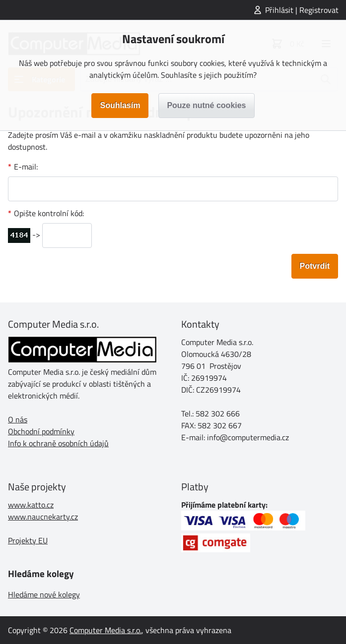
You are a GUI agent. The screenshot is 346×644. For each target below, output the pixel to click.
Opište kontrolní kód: (49, 213)
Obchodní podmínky (41, 431)
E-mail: (26, 167)
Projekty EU (28, 540)
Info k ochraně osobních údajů (58, 443)
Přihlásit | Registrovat (302, 10)
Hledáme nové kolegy (44, 594)
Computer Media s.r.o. (105, 630)
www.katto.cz (31, 505)
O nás (18, 419)
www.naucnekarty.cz (43, 517)
